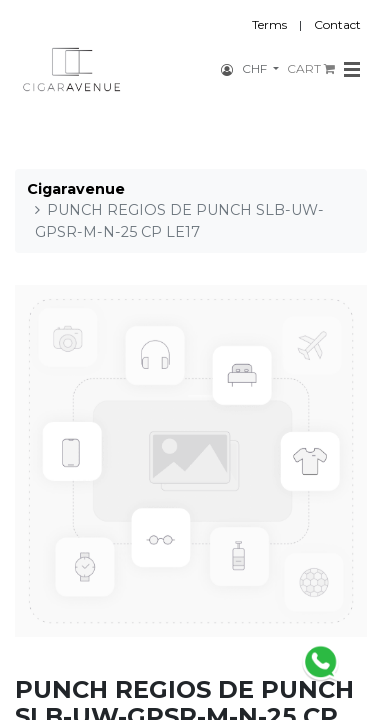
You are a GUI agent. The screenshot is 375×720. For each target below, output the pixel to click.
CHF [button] (256, 68)
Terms (269, 24)
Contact (337, 24)
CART (311, 68)
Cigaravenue (76, 189)
